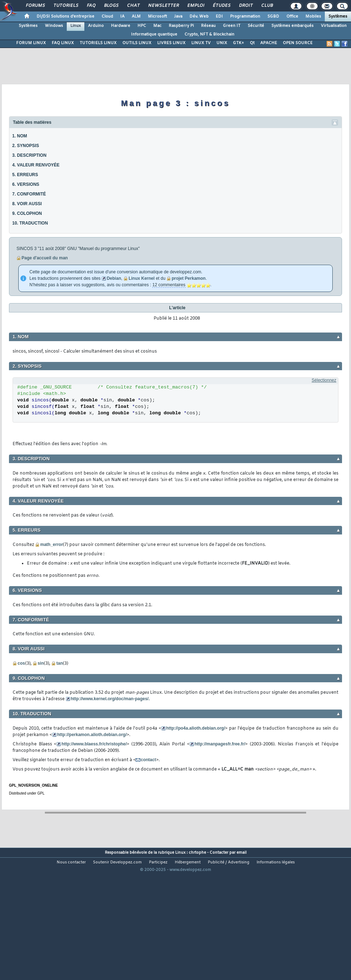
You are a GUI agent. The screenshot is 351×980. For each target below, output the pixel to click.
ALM (136, 17)
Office (292, 17)
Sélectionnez (324, 380)
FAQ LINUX (63, 43)
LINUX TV (201, 43)
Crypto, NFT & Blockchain (209, 34)
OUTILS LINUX (137, 43)
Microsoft (157, 17)
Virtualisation (334, 26)
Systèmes (338, 17)
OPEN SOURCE (298, 43)
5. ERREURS (25, 175)
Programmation (245, 17)
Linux (76, 26)
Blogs (111, 6)
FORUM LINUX (31, 43)
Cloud (107, 17)
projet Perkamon (189, 278)
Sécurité (256, 26)
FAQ (91, 6)
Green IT (232, 26)
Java (178, 17)
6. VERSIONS (26, 184)
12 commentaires (169, 285)
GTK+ (238, 43)
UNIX (222, 43)
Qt (252, 43)
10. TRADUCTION (30, 223)
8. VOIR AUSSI (27, 204)
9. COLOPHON (27, 213)
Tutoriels (65, 6)
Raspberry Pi (181, 26)
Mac (157, 26)
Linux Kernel (142, 278)
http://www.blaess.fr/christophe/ (94, 744)
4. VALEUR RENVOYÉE (36, 165)
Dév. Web (199, 17)
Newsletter (163, 6)
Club (267, 6)
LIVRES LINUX (171, 43)
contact (148, 760)
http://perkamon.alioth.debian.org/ (92, 735)
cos (21, 663)
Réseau (208, 26)
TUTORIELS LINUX (98, 43)
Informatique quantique (154, 34)
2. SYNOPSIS (26, 146)
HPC (142, 26)
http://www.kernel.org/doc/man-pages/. (110, 699)
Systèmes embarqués (292, 26)
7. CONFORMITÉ (29, 194)
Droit (245, 6)
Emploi (195, 6)
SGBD (273, 17)
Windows (54, 26)
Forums (35, 6)
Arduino (96, 26)
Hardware (121, 26)
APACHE (269, 43)
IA (122, 17)
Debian (114, 278)
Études (221, 6)
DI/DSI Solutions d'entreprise (65, 17)
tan (60, 663)
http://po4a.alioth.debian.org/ (196, 728)
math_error (52, 545)
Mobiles (313, 17)
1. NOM (20, 136)
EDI (219, 17)
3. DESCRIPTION (29, 155)
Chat (133, 6)
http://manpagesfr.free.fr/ (220, 744)
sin (41, 663)
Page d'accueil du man (45, 258)
